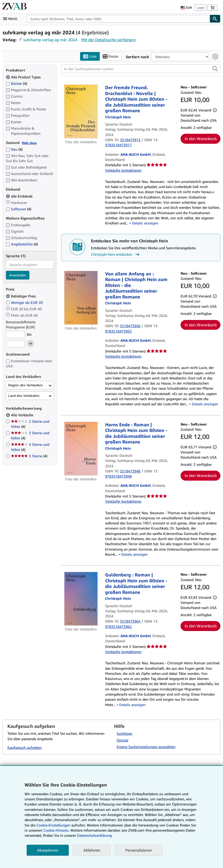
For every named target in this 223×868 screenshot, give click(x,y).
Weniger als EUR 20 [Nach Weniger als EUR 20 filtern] (25, 302)
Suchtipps (124, 733)
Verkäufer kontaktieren (123, 170)
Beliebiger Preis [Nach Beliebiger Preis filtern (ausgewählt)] (21, 296)
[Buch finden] (215, 19)
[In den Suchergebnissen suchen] (141, 69)
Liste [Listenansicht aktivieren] (90, 56)
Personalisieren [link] (139, 850)
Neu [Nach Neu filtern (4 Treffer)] (14, 149)
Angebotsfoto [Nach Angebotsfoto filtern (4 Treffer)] (22, 244)
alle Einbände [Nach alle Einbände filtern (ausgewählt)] (20, 196)
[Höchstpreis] (15, 344)
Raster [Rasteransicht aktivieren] (111, 56)
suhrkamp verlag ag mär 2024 (50, 40)
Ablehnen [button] (92, 850)
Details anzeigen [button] (145, 223)
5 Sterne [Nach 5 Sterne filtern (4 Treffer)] (29, 456)
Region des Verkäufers (25, 385)
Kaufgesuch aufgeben (25, 747)
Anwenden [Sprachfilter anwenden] (18, 275)
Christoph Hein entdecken (116, 254)
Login (201, 8)
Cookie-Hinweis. (56, 830)
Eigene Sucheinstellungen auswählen (146, 747)
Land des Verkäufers (24, 396)
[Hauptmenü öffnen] (11, 19)
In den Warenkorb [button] (201, 139)
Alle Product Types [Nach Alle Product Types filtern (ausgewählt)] (24, 77)
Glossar (122, 740)
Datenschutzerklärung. (95, 835)
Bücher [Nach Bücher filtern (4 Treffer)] (16, 83)
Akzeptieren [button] (48, 850)
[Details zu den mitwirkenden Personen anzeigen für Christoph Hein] (118, 117)
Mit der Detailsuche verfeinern (108, 40)
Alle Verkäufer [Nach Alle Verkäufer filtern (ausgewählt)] (23, 415)
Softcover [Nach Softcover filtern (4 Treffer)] (19, 209)
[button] (215, 69)
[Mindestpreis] (15, 334)
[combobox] (118, 19)
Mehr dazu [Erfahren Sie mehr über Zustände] (29, 143)
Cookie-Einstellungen (53, 825)
